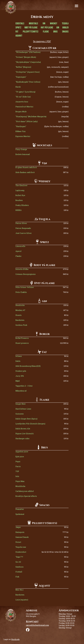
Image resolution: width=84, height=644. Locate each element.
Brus (55, 32)
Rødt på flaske (31, 28)
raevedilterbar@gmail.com (37, 625)
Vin (44, 24)
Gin (58, 28)
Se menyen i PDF (42, 41)
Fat (17, 32)
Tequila (65, 24)
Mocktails (33, 24)
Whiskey (54, 24)
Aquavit (19, 36)
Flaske (46, 32)
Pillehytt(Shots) (31, 32)
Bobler (65, 28)
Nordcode (15, 639)
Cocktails (20, 24)
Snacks (65, 32)
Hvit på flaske (47, 28)
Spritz (18, 28)
